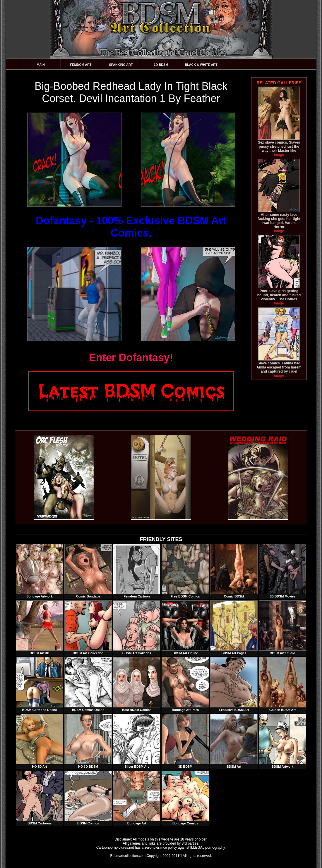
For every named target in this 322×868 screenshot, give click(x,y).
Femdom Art (81, 65)
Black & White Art (201, 65)
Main (41, 65)
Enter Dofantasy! (131, 358)
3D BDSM (161, 65)
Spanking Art (121, 65)
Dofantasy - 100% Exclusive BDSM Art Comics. (131, 227)
